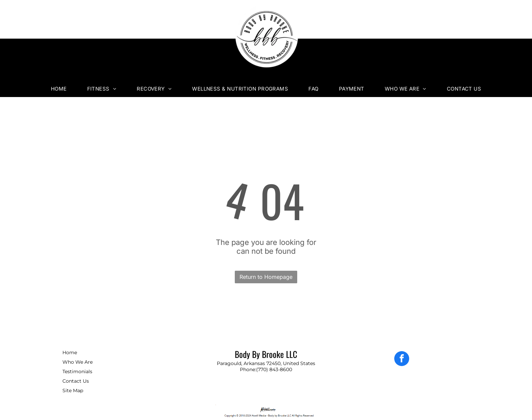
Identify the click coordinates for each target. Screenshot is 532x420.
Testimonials (77, 371)
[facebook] (402, 359)
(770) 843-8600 (274, 369)
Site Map (73, 390)
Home (70, 352)
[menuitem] (59, 89)
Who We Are (78, 362)
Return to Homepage (266, 277)
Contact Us (76, 381)
